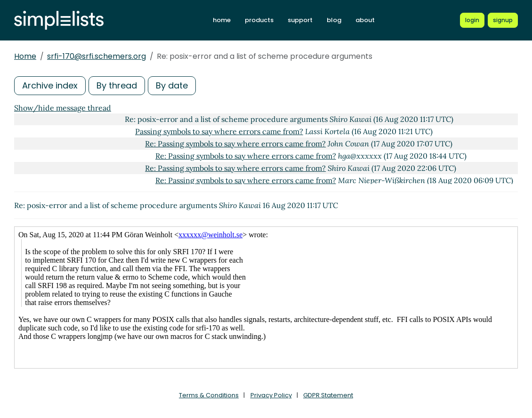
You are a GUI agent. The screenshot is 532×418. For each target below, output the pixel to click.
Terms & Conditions (209, 395)
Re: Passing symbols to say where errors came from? (235, 144)
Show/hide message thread (63, 108)
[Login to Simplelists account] (472, 20)
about (365, 20)
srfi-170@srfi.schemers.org (97, 56)
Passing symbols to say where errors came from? (219, 131)
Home (25, 56)
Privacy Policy (271, 395)
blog (334, 20)
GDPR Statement (328, 395)
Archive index (50, 85)
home (222, 20)
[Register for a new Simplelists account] (503, 20)
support (300, 20)
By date (172, 85)
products (259, 20)
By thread (117, 85)
